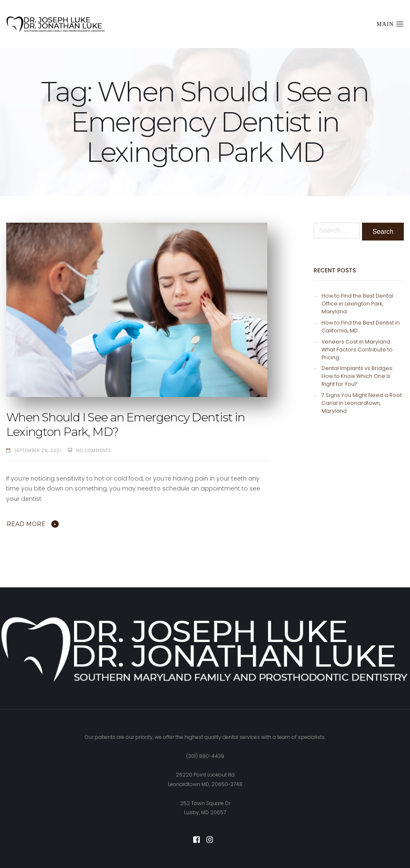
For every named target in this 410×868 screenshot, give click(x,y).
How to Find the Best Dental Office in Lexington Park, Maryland (357, 304)
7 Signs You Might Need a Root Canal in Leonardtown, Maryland (362, 403)
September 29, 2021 (38, 451)
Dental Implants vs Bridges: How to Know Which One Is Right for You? (357, 376)
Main (390, 24)
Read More (26, 524)
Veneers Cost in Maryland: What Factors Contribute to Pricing (357, 350)
